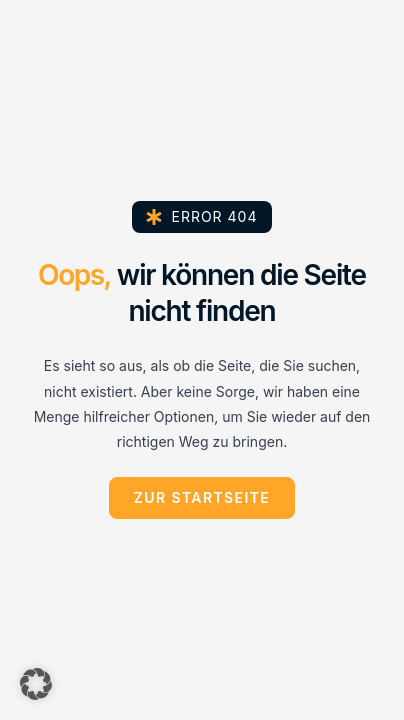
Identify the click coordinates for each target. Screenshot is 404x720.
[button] (36, 684)
